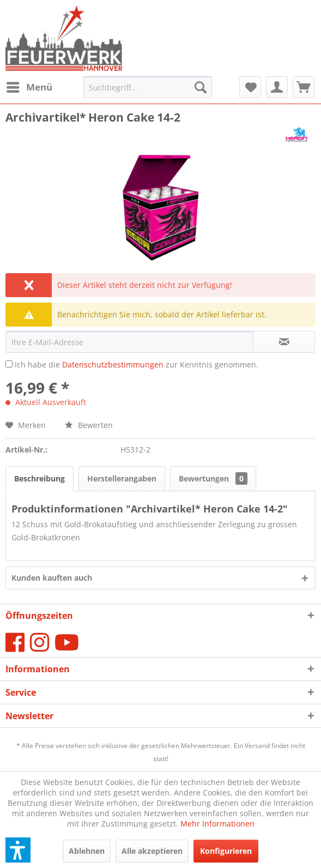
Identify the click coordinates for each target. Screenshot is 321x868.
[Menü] (29, 87)
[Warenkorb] (304, 87)
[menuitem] (29, 87)
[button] (18, 850)
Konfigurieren (226, 851)
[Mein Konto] (277, 87)
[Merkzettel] (250, 87)
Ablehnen (87, 851)
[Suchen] (201, 87)
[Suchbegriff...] (148, 87)
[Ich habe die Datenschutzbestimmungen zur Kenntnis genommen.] (9, 364)
